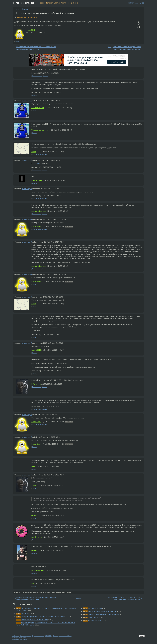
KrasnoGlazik (31, 30)
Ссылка (17, 41)
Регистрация (133, 3)
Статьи (57, 3)
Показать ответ (37, 155)
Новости (42, 3)
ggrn (33, 550)
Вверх (142, 636)
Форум (63, 3)
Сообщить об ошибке (19, 638)
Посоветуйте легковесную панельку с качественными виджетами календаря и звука (36, 48)
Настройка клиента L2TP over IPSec (35, 620)
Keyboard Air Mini (94, 621)
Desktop (25, 9)
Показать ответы (37, 76)
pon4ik (34, 537)
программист (33, 17)
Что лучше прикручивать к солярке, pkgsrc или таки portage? (44, 617)
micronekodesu (37, 211)
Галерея (50, 3)
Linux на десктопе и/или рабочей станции (44, 13)
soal (33, 583)
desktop (20, 17)
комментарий (27, 101)
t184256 (34, 180)
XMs (33, 384)
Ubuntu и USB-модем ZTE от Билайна (102, 611)
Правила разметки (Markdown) (62, 636)
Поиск (76, 3)
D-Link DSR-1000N (95, 608)
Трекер (70, 3)
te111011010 (36, 350)
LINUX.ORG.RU (24, 3)
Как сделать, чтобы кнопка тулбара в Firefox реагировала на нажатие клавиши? (124, 48)
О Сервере (16, 636)
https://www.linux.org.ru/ (19, 640)
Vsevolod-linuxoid (38, 108)
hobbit (34, 152)
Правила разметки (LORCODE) (42, 636)
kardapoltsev (36, 570)
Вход (142, 3)
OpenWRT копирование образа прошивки (104, 614)
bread (33, 466)
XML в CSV (25, 614)
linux (25, 17)
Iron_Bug (35, 163)
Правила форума (26, 636)
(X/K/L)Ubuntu (93, 617)
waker (34, 516)
